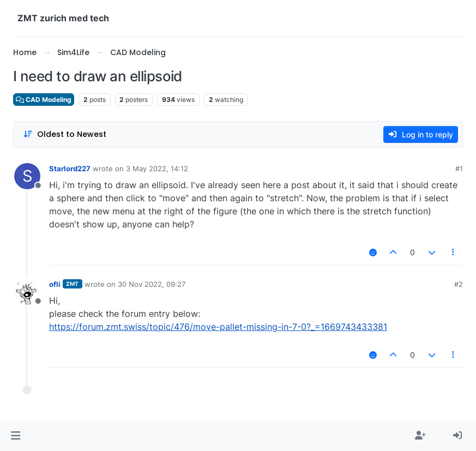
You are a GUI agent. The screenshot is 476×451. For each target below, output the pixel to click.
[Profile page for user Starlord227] (27, 176)
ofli (55, 284)
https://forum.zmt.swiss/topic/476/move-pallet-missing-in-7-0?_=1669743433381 (218, 327)
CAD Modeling (44, 100)
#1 (459, 169)
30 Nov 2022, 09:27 (152, 284)
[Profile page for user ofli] (27, 292)
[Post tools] (454, 252)
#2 (459, 284)
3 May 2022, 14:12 (157, 169)
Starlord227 (70, 169)
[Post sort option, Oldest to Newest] (65, 134)
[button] (16, 436)
